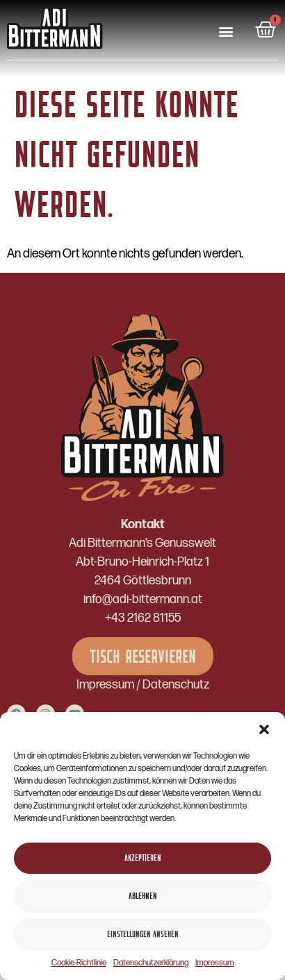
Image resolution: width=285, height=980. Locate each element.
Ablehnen (143, 896)
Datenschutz (176, 685)
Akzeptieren (143, 858)
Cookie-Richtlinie (79, 963)
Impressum (215, 963)
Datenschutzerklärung (151, 963)
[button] (264, 729)
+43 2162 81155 (143, 618)
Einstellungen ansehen (143, 935)
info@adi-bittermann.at (143, 599)
